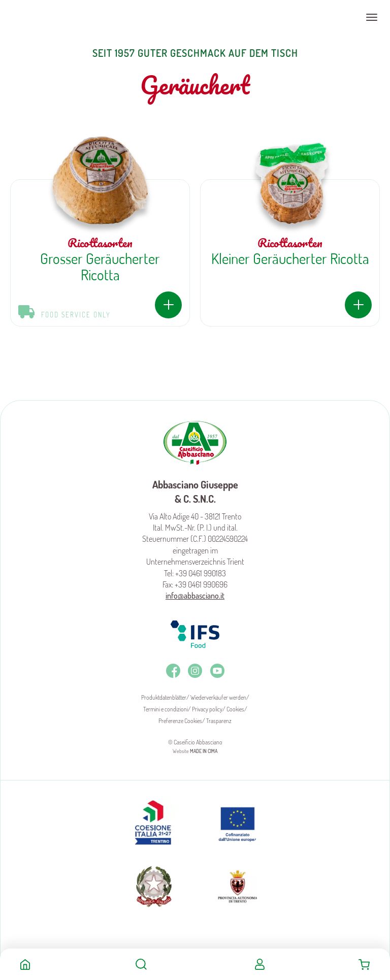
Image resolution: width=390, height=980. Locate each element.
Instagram (195, 671)
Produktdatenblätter (164, 697)
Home (25, 964)
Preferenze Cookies (180, 721)
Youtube (217, 671)
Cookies (235, 709)
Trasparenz (219, 721)
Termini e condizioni (166, 709)
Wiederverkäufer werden (218, 697)
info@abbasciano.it (195, 596)
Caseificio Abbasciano (48, 17)
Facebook (173, 671)
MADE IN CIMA (204, 751)
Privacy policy (207, 709)
